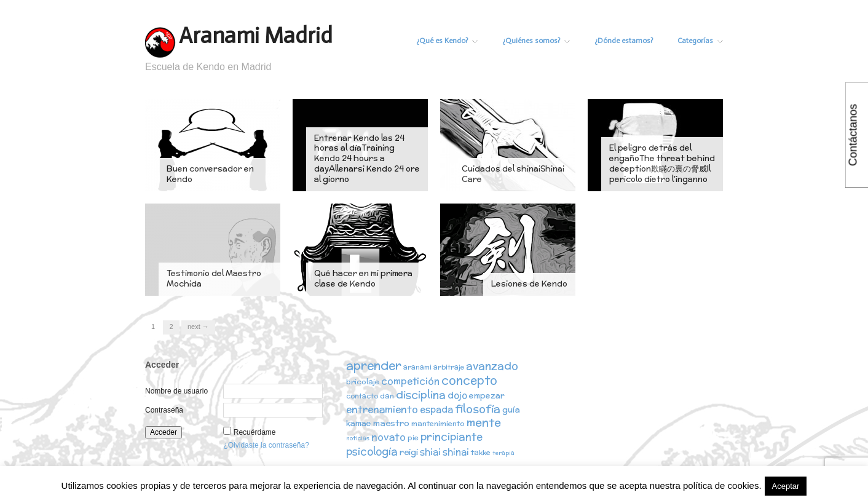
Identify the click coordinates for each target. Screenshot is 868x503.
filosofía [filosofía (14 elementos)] (478, 409)
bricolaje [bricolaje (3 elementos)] (363, 382)
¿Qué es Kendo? (443, 41)
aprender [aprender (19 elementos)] (374, 365)
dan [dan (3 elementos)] (387, 396)
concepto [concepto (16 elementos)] (469, 380)
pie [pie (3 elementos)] (413, 438)
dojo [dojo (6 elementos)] (457, 395)
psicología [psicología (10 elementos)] (372, 451)
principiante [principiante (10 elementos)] (452, 437)
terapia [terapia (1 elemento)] (503, 453)
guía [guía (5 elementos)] (511, 410)
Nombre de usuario (176, 391)
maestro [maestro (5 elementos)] (391, 424)
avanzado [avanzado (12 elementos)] (492, 366)
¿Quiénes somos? (534, 41)
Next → (198, 327)
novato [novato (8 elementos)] (389, 437)
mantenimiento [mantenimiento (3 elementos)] (438, 425)
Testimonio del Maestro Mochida (214, 279)
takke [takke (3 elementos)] (481, 452)
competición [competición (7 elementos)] (410, 381)
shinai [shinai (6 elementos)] (456, 452)
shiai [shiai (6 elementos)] (430, 452)
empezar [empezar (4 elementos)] (487, 396)
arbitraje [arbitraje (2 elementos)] (449, 367)
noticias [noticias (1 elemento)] (358, 439)
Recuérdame (255, 432)
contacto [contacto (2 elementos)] (362, 396)
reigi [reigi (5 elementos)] (409, 452)
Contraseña (164, 410)
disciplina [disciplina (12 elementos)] (421, 394)
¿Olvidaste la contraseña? (266, 445)
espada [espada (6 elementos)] (436, 410)
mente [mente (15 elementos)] (484, 423)
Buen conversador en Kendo (210, 174)
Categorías (700, 41)
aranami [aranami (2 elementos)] (417, 367)
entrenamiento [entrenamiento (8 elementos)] (382, 410)
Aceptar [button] (786, 486)
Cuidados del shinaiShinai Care (513, 174)
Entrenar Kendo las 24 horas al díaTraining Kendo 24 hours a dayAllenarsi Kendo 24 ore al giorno (367, 159)
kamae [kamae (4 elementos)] (359, 425)
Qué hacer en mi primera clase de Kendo (363, 279)
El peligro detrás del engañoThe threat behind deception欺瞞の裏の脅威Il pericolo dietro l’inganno (662, 164)
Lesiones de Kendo (529, 284)
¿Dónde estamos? (622, 41)
